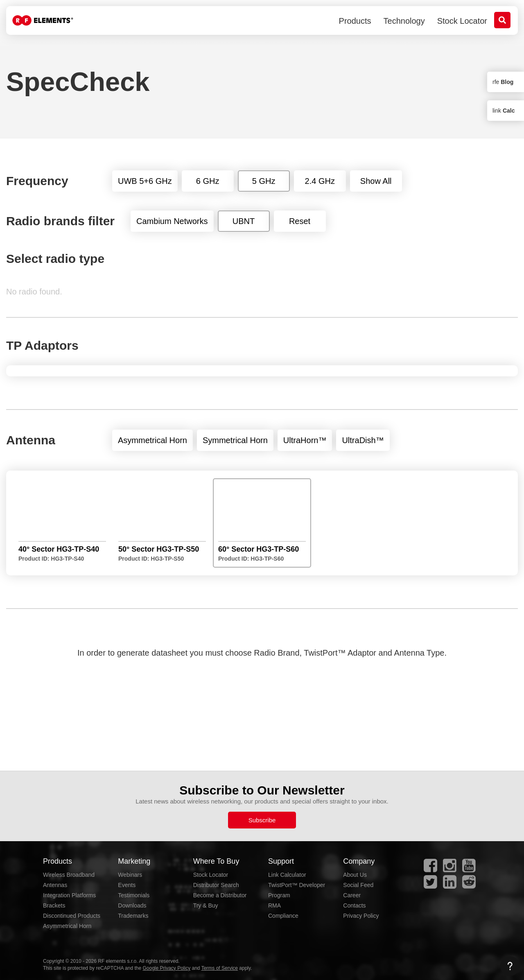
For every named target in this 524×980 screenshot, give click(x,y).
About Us (355, 875)
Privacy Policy (361, 916)
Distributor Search (216, 885)
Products (355, 21)
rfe (503, 82)
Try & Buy (206, 905)
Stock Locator (462, 21)
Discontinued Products (72, 916)
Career (352, 895)
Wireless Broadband (69, 875)
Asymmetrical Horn (67, 926)
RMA (274, 905)
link (504, 111)
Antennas (55, 885)
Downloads (132, 905)
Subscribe (262, 820)
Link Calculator (287, 875)
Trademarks (133, 916)
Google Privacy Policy (166, 968)
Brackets (54, 905)
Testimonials (134, 895)
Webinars (130, 875)
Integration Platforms (69, 895)
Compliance (283, 916)
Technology (404, 21)
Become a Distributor (220, 895)
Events (127, 885)
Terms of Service (220, 968)
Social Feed (358, 885)
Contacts (354, 905)
